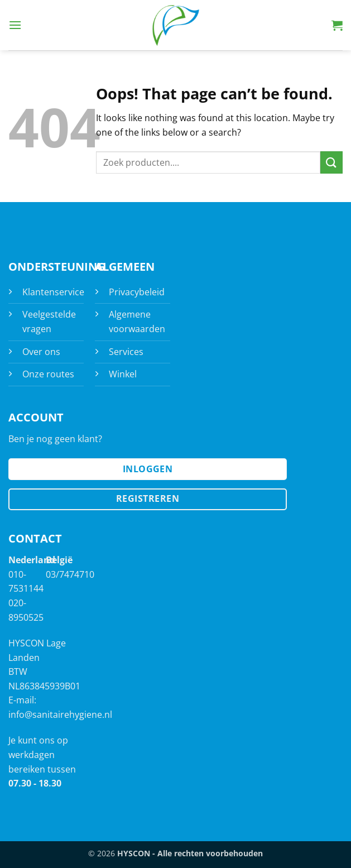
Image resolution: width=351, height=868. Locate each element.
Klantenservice (53, 292)
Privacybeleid (137, 292)
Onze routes (48, 374)
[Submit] (331, 162)
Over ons (41, 352)
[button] (15, 25)
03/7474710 (70, 574)
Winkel (123, 374)
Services (126, 352)
